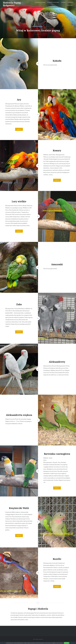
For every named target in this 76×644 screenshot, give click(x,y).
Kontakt (70, 5)
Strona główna (40, 2)
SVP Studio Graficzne (38, 639)
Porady (64, 2)
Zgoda (67, 643)
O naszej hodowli (53, 2)
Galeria (70, 2)
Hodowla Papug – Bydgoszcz (13, 4)
